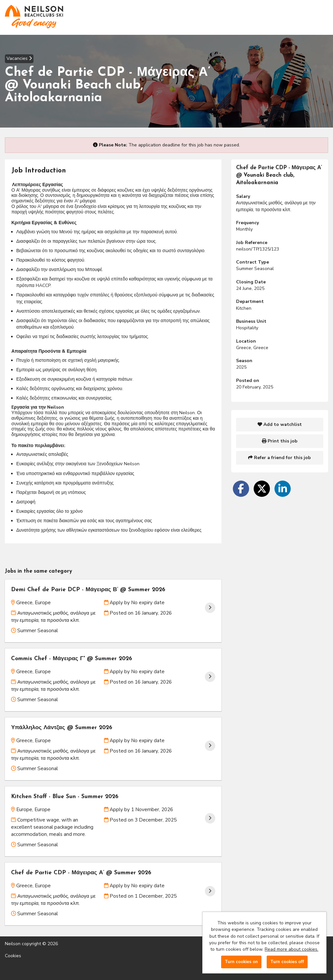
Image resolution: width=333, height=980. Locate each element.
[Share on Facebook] (241, 489)
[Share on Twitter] (262, 489)
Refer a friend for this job (280, 458)
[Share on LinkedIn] (283, 489)
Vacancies (19, 58)
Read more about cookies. (292, 949)
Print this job (280, 441)
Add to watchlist (280, 424)
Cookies (13, 956)
